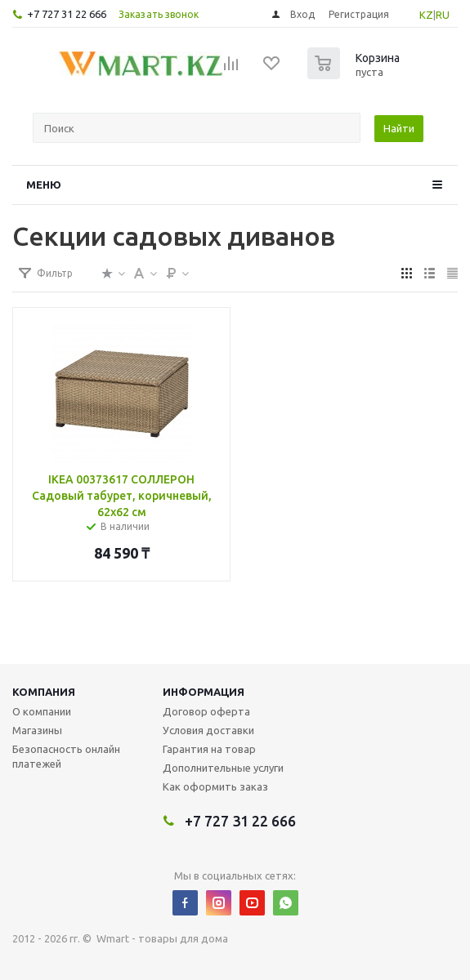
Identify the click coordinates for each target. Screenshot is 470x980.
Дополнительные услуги (223, 768)
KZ (426, 15)
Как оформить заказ (215, 786)
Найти (399, 128)
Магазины (37, 730)
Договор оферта (206, 711)
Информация (204, 692)
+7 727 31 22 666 (67, 14)
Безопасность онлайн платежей (66, 756)
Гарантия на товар (209, 749)
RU (443, 15)
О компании (42, 711)
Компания (44, 692)
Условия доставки (208, 730)
